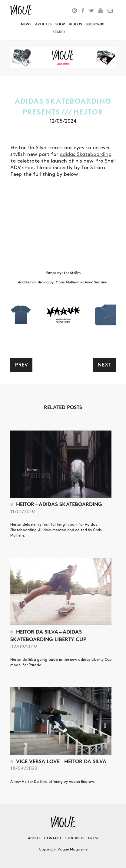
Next (104, 365)
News (26, 24)
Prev (21, 365)
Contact (53, 838)
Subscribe (96, 24)
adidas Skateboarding (86, 154)
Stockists (75, 838)
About (34, 838)
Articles (43, 24)
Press (93, 838)
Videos (75, 24)
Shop (60, 24)
